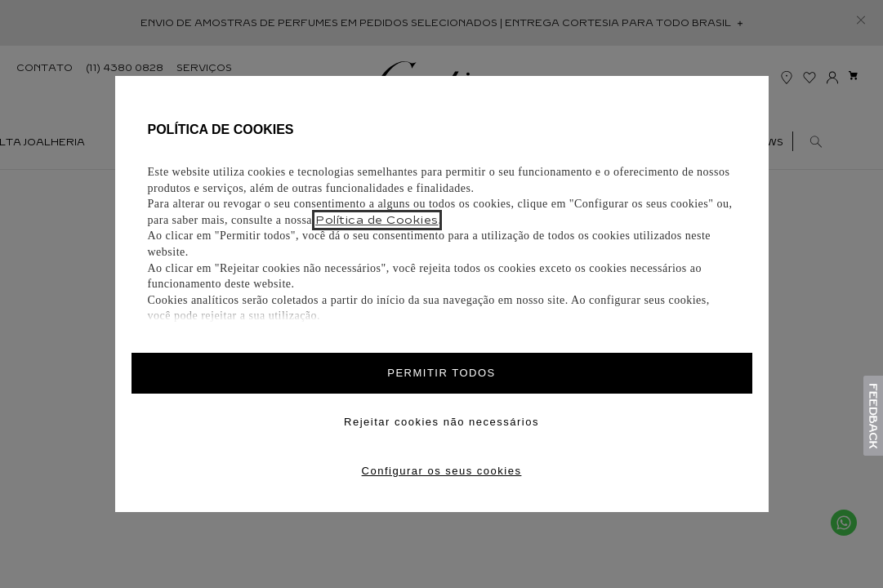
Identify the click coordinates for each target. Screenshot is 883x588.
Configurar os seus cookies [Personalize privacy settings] (442, 471)
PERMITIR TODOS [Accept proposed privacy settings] (441, 373)
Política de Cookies (377, 220)
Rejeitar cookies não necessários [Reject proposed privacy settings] (441, 422)
